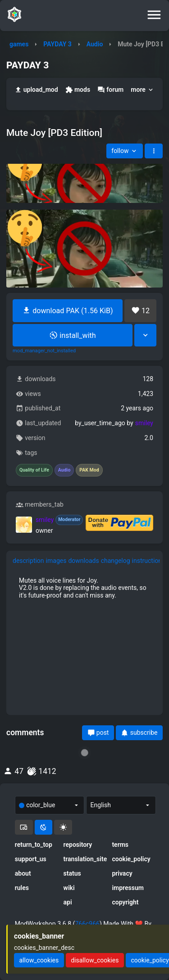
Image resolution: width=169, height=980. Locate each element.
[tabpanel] (84, 588)
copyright (125, 902)
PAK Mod (89, 470)
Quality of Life (34, 470)
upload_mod (36, 90)
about (23, 873)
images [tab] (56, 561)
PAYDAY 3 (57, 44)
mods (78, 90)
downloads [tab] (83, 561)
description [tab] (28, 561)
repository (78, 845)
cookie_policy (131, 859)
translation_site (85, 859)
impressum (128, 888)
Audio (95, 44)
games (19, 44)
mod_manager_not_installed (44, 351)
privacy (122, 873)
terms (120, 845)
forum (110, 90)
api (68, 902)
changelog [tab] (116, 561)
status (72, 873)
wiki (69, 888)
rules (22, 888)
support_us (31, 859)
